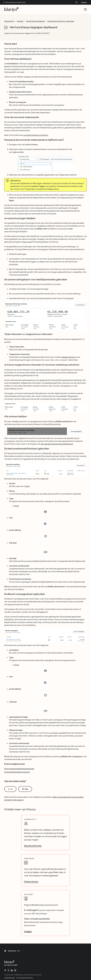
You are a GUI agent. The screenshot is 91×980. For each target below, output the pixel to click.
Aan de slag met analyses (35, 21)
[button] (45, 163)
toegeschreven (68, 357)
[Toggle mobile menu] (85, 9)
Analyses (20, 21)
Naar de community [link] (33, 846)
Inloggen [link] (28, 931)
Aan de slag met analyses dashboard (57, 444)
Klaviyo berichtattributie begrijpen (19, 769)
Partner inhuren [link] (31, 882)
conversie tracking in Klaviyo (35, 135)
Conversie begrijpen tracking (17, 772)
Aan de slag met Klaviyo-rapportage (61, 21)
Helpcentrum (9, 21)
